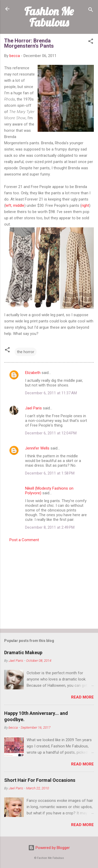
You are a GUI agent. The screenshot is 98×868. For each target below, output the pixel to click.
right (85, 205)
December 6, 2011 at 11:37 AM (51, 393)
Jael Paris (33, 408)
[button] (91, 42)
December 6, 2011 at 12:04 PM (51, 433)
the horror (26, 352)
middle (19, 205)
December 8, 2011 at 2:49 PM (50, 527)
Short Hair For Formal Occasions (40, 780)
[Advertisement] (49, 584)
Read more (82, 697)
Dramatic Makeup (23, 652)
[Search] (91, 11)
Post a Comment (24, 540)
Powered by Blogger (49, 848)
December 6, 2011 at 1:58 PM (50, 473)
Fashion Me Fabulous (49, 17)
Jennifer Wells (37, 448)
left (8, 205)
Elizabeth (33, 373)
